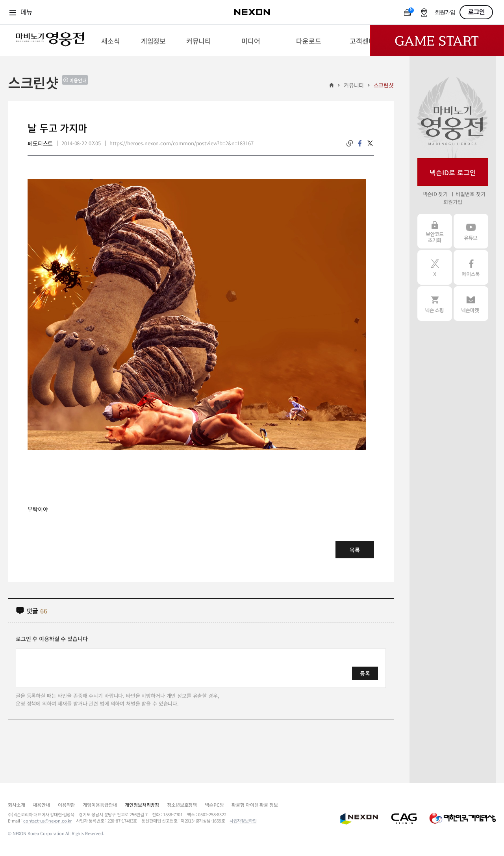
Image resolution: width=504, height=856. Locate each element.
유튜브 (471, 231)
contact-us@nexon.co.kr (47, 821)
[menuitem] (110, 41)
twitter (370, 143)
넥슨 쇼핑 (435, 304)
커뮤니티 (354, 85)
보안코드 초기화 (435, 231)
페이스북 (471, 267)
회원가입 (445, 13)
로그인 (476, 12)
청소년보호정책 (182, 805)
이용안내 (78, 80)
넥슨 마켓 (471, 304)
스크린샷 (384, 85)
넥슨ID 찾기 (435, 194)
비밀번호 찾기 (470, 194)
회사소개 (16, 805)
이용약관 (66, 805)
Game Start (437, 41)
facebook (360, 143)
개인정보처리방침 (142, 805)
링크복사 (350, 143)
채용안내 (41, 805)
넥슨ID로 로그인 (453, 172)
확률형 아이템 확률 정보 (255, 805)
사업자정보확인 (243, 821)
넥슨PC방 (214, 805)
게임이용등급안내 (100, 805)
